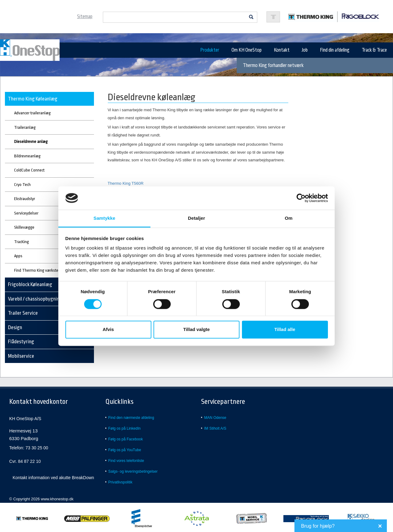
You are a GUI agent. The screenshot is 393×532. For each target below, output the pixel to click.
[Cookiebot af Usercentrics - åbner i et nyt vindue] (301, 198)
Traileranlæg (25, 127)
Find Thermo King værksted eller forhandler (51, 270)
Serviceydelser (26, 213)
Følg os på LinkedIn (125, 428)
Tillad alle (285, 330)
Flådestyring (21, 342)
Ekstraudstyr (25, 199)
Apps (18, 256)
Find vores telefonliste (126, 461)
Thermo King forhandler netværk (273, 65)
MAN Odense (215, 418)
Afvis (108, 330)
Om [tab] (288, 218)
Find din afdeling (335, 50)
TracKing (21, 242)
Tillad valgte (196, 330)
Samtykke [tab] (105, 218)
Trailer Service (23, 313)
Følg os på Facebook (126, 439)
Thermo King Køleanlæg (33, 99)
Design (15, 327)
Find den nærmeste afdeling (131, 418)
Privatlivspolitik (121, 482)
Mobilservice (21, 356)
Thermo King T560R (126, 183)
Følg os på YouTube (125, 450)
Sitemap (85, 17)
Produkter (210, 50)
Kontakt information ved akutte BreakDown (53, 478)
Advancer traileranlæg (32, 113)
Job (305, 50)
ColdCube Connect (29, 170)
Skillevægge (24, 227)
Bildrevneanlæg (27, 156)
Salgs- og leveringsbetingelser (133, 471)
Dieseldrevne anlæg (31, 142)
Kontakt (282, 50)
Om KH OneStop (247, 50)
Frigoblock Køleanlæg (30, 284)
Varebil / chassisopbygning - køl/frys (45, 299)
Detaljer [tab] (196, 218)
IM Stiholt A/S (215, 428)
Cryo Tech (22, 185)
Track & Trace (374, 50)
